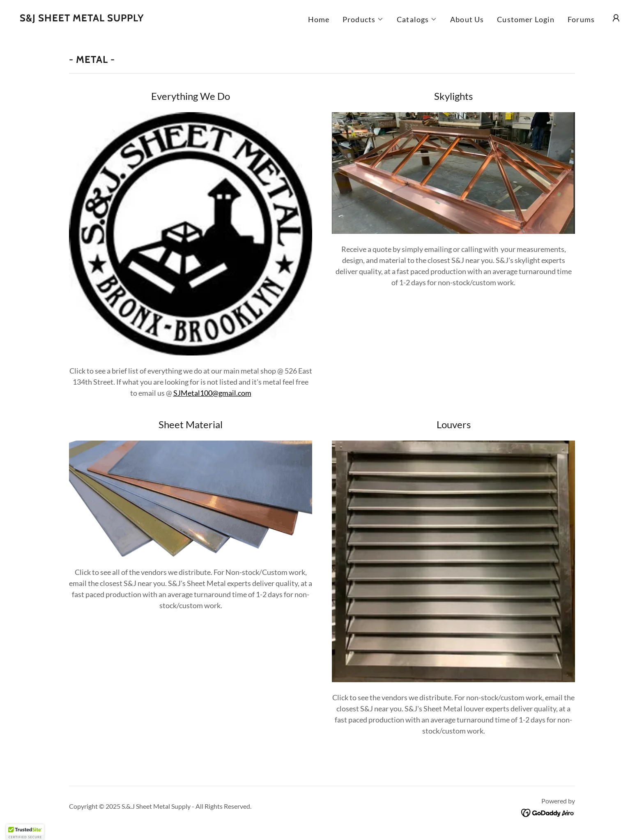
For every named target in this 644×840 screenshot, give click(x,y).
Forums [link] (581, 19)
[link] (82, 18)
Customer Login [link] (526, 19)
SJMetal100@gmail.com (212, 393)
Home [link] (319, 19)
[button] (363, 19)
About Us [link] (467, 19)
